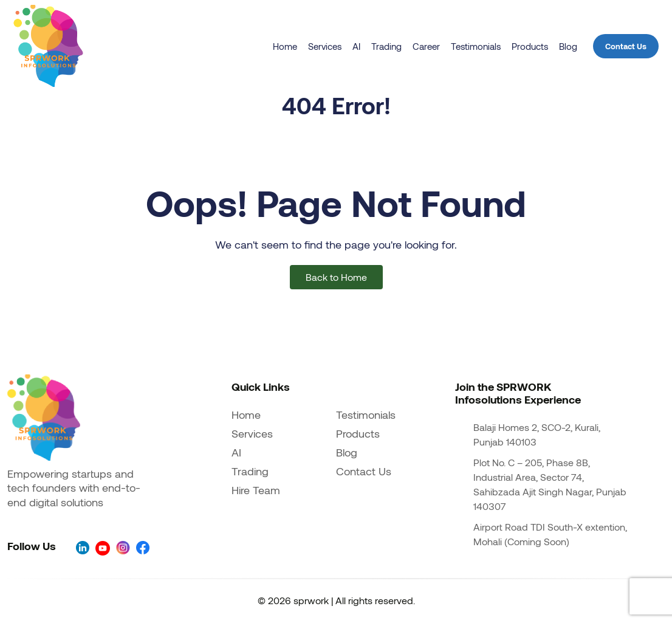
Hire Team (256, 490)
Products (530, 46)
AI (356, 46)
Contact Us (626, 46)
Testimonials (476, 46)
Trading (386, 46)
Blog (568, 46)
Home (285, 46)
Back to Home (336, 277)
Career (426, 46)
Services (325, 46)
